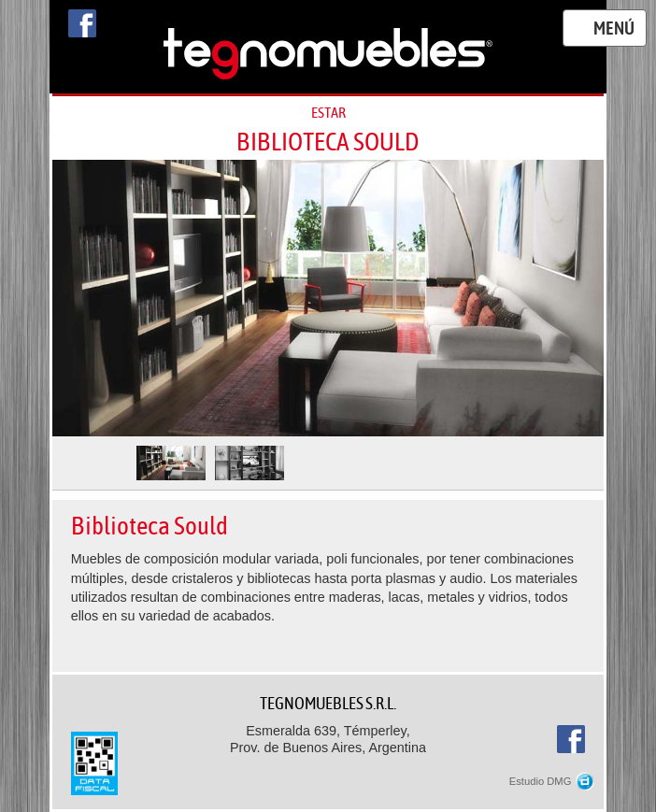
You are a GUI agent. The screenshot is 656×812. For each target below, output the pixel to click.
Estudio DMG (552, 781)
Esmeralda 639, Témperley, (328, 740)
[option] (328, 298)
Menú (614, 29)
